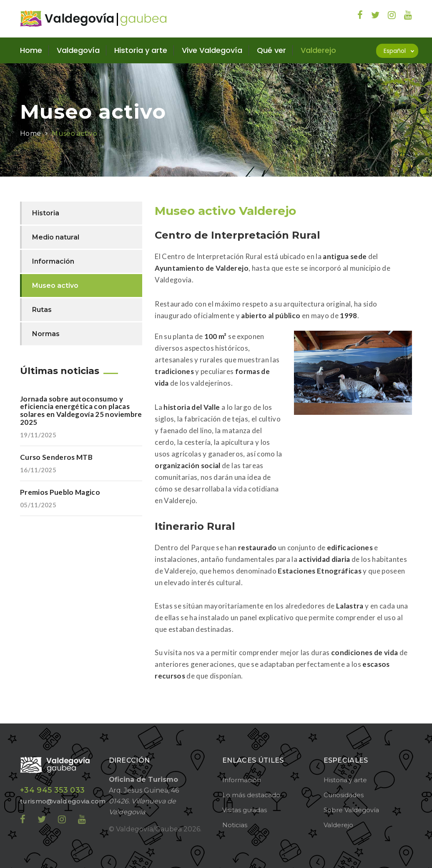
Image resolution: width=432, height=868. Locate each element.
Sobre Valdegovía (351, 810)
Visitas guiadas (245, 810)
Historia (46, 213)
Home (31, 50)
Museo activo (74, 133)
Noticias (235, 825)
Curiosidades (344, 795)
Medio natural (56, 237)
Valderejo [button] (318, 50)
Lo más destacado (251, 795)
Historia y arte (345, 780)
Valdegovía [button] (78, 50)
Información (53, 261)
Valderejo (338, 825)
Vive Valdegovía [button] (212, 50)
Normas (46, 334)
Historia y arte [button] (141, 50)
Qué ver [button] (271, 50)
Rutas (42, 310)
